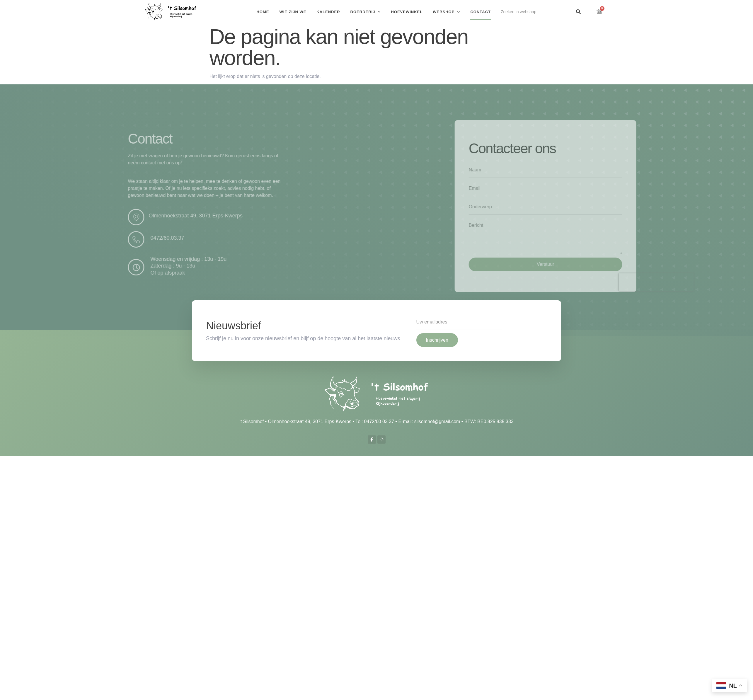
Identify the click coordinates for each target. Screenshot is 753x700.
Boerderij (366, 12)
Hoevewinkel (407, 12)
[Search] (578, 12)
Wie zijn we (293, 12)
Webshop (446, 12)
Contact (481, 12)
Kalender (328, 12)
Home (263, 12)
